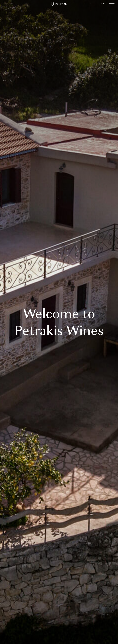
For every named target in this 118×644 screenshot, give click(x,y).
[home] (59, 4)
